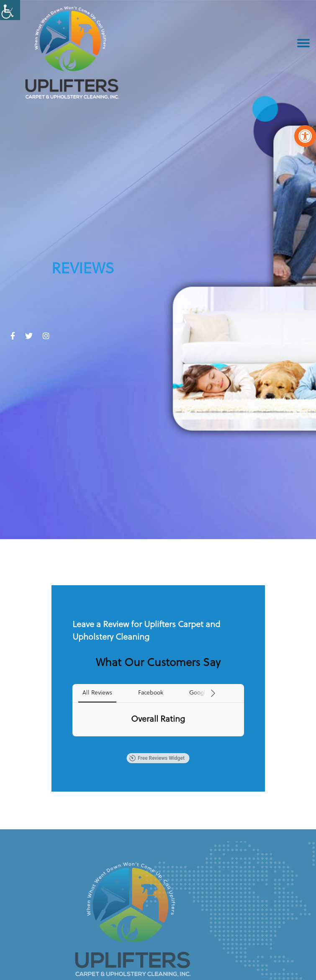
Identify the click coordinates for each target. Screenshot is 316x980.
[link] (305, 136)
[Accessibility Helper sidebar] (10, 10)
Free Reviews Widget (157, 758)
